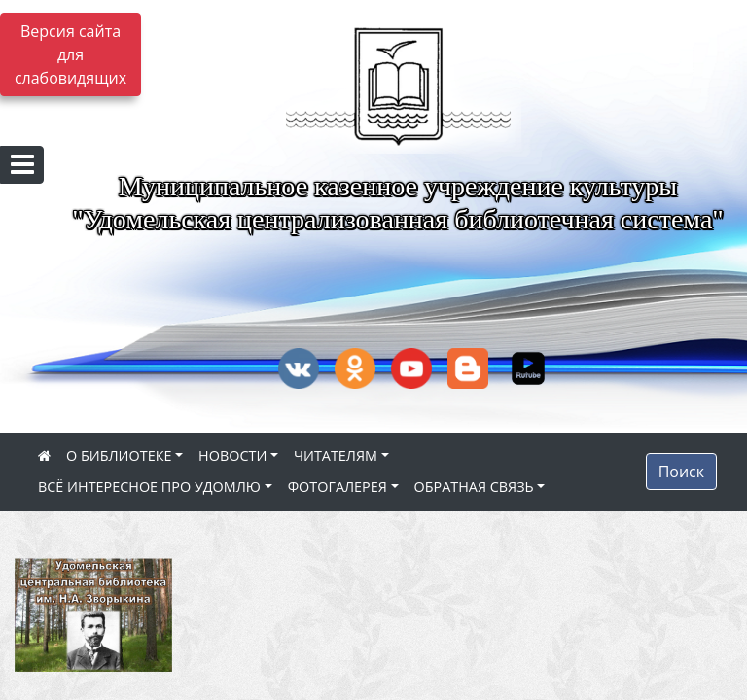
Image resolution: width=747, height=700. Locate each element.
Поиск (681, 472)
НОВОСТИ (232, 455)
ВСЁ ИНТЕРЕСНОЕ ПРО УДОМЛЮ (149, 487)
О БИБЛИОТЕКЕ (119, 455)
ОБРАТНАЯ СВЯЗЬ (474, 487)
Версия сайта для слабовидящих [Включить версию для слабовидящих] (71, 54)
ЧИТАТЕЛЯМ (336, 455)
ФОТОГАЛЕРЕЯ (338, 487)
